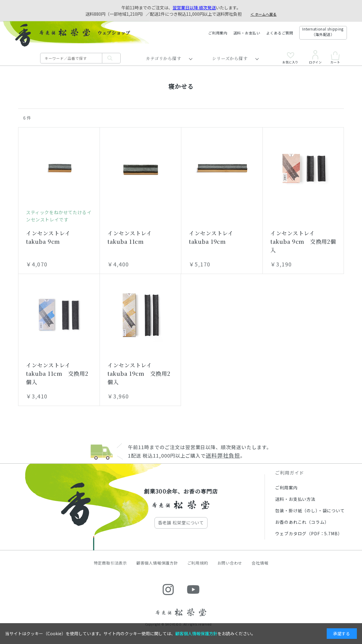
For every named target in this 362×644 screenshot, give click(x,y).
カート (335, 58)
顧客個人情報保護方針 (157, 563)
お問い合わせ (230, 563)
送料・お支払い (247, 33)
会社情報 (260, 563)
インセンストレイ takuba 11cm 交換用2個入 (57, 373)
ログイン (315, 57)
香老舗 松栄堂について (181, 523)
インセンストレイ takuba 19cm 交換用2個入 (139, 373)
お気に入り (290, 58)
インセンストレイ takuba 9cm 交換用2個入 (303, 241)
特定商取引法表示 (110, 563)
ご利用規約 (198, 563)
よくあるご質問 (280, 33)
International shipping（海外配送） (323, 32)
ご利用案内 (218, 33)
